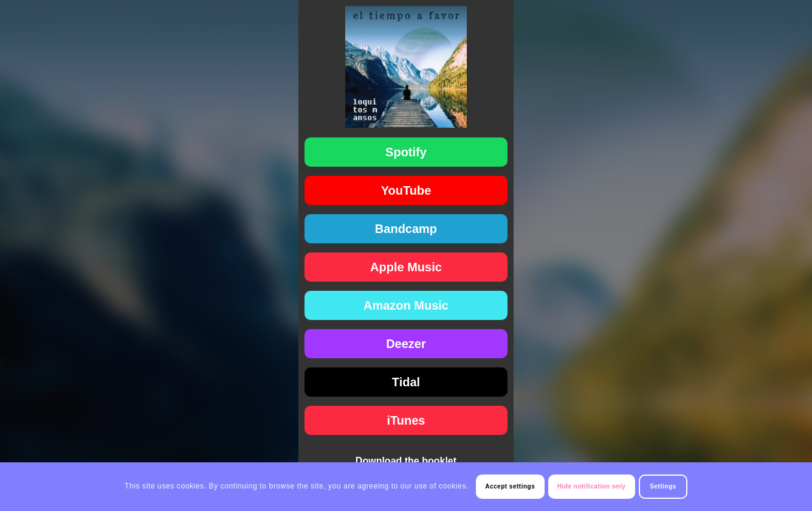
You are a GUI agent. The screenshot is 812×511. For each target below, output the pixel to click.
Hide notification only (592, 486)
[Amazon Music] (406, 305)
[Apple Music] (406, 267)
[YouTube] (406, 190)
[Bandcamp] (406, 229)
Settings (663, 486)
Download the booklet (406, 461)
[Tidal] (406, 382)
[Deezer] (406, 344)
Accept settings (510, 486)
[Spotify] (406, 152)
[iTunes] (406, 420)
